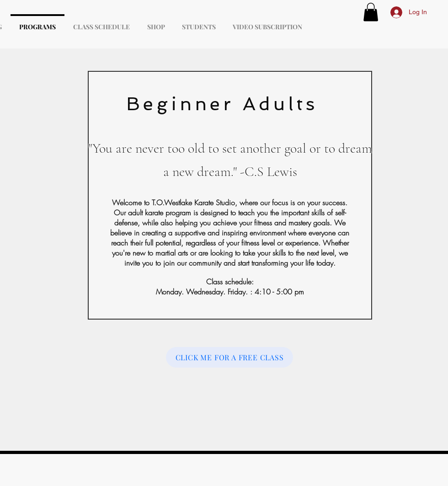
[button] (371, 12)
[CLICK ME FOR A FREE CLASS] (229, 357)
